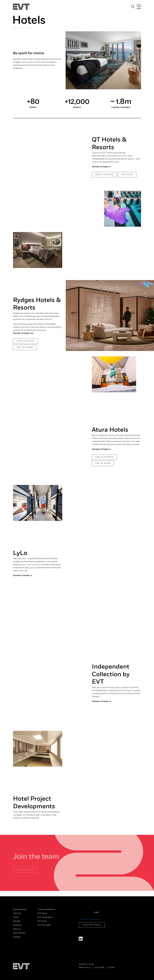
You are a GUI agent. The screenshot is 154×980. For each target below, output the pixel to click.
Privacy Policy (85, 968)
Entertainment (20, 909)
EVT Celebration (45, 917)
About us (17, 929)
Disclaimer (99, 968)
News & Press (19, 933)
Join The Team (44, 925)
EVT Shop (42, 921)
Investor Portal (92, 925)
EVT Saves (42, 913)
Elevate (17, 921)
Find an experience (46, 909)
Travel (16, 917)
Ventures (17, 913)
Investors (17, 925)
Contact (17, 937)
